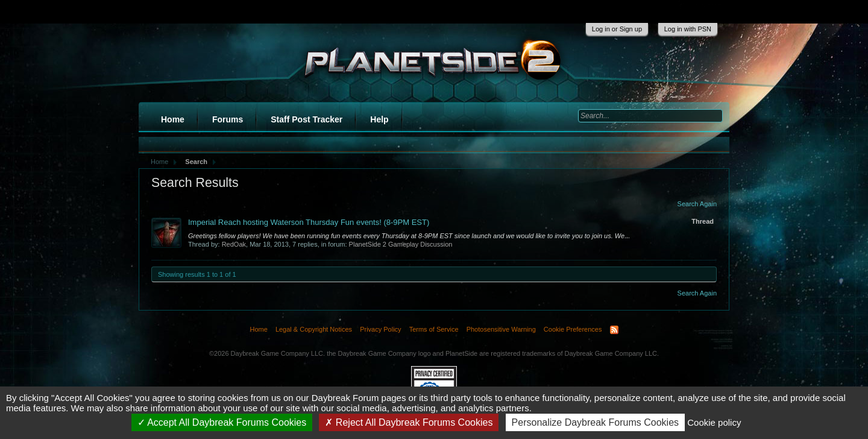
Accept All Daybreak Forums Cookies (222, 422)
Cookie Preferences (573, 329)
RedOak (234, 244)
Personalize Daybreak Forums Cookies (595, 422)
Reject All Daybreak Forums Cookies (409, 422)
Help (379, 119)
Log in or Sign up (617, 29)
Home (173, 119)
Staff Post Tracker (307, 119)
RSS (614, 330)
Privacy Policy (380, 329)
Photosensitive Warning (501, 329)
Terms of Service (434, 329)
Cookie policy (714, 422)
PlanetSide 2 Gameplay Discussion (401, 244)
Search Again (697, 204)
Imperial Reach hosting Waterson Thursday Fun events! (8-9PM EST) (309, 222)
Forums (228, 119)
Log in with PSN (688, 29)
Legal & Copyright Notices (314, 329)
